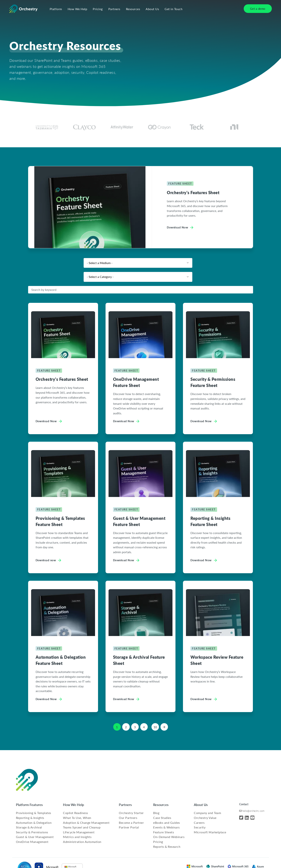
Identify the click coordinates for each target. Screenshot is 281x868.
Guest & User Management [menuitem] (35, 837)
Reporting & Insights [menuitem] (30, 818)
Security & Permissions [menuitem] (32, 832)
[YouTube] (252, 817)
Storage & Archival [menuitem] (29, 827)
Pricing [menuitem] (158, 842)
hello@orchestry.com (253, 811)
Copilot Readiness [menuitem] (76, 813)
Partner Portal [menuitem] (129, 827)
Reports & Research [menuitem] (167, 847)
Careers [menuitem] (199, 823)
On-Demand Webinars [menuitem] (169, 837)
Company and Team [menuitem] (207, 813)
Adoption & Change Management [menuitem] (86, 823)
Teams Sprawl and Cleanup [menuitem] (82, 827)
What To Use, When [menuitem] (77, 818)
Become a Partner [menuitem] (131, 823)
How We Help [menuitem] (73, 805)
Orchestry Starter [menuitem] (131, 813)
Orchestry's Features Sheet (193, 192)
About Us (152, 9)
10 (155, 727)
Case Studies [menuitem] (162, 818)
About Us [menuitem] (201, 805)
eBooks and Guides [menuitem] (167, 823)
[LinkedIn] (247, 817)
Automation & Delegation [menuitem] (34, 823)
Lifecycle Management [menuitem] (79, 832)
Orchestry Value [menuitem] (205, 818)
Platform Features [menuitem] (29, 805)
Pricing (98, 9)
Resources (133, 9)
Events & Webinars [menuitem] (166, 827)
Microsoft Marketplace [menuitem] (210, 832)
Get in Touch (173, 9)
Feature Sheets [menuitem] (164, 832)
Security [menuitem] (200, 827)
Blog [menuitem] (156, 813)
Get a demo (258, 9)
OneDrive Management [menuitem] (32, 842)
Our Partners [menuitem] (128, 818)
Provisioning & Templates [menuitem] (34, 813)
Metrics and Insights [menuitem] (77, 837)
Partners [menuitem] (125, 805)
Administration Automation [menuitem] (82, 842)
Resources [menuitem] (161, 805)
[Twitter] (241, 817)
